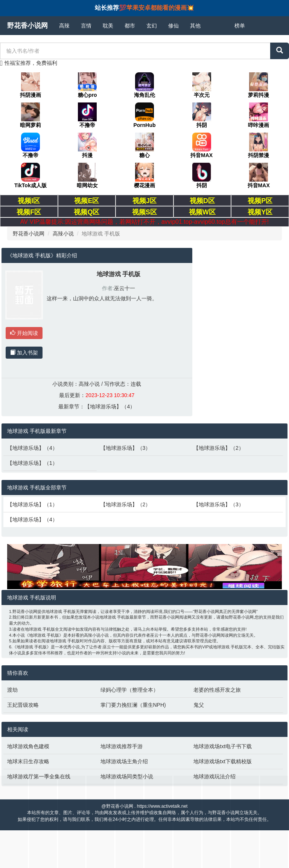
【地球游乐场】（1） (32, 463)
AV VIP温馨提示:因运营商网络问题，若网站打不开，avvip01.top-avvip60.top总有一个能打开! (144, 222)
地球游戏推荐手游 (122, 746)
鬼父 (199, 705)
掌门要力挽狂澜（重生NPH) (133, 705)
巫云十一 (125, 288)
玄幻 (152, 26)
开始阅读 (24, 333)
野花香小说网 (27, 26)
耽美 (108, 26)
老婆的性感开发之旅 (217, 690)
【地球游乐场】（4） (110, 406)
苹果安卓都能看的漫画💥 (160, 8)
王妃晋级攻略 (23, 705)
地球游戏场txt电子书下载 (223, 746)
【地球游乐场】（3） (126, 448)
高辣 (64, 26)
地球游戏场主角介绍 (124, 761)
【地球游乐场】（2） (219, 448)
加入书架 (24, 353)
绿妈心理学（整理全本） (129, 690)
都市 (130, 26)
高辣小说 (63, 234)
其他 (195, 26)
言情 (86, 26)
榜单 (240, 26)
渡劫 (12, 690)
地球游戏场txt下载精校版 (223, 761)
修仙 (173, 26)
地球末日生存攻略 (28, 761)
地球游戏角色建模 (28, 746)
